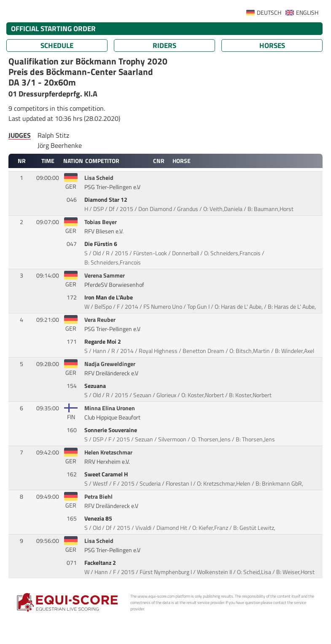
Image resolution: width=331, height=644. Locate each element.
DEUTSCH (269, 13)
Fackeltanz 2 (101, 563)
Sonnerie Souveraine (111, 430)
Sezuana (96, 386)
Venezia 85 (99, 518)
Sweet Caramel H (107, 474)
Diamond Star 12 (106, 200)
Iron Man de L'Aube (109, 297)
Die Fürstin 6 (101, 244)
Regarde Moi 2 (103, 342)
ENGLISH (307, 13)
